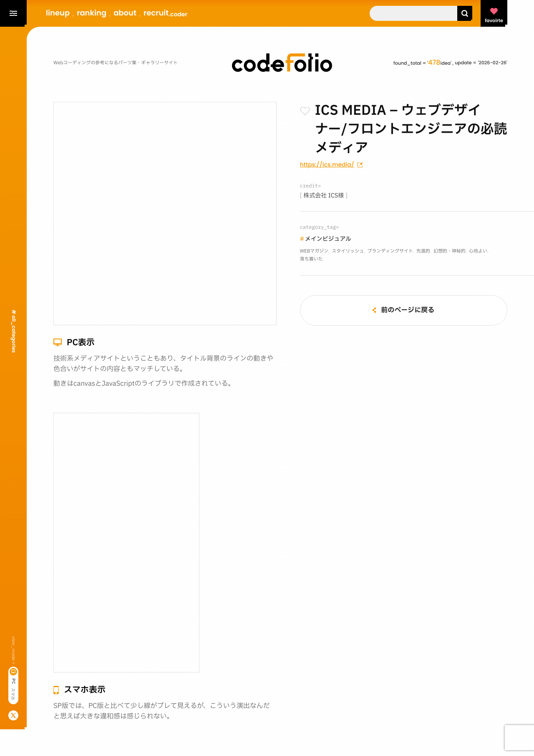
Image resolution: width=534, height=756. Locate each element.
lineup (58, 13)
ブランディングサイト (390, 251)
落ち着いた (311, 259)
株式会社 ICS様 (324, 196)
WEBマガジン (314, 251)
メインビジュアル (328, 240)
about (125, 13)
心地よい (478, 251)
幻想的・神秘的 (450, 251)
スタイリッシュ (348, 251)
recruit (165, 13)
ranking (92, 13)
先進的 (423, 251)
